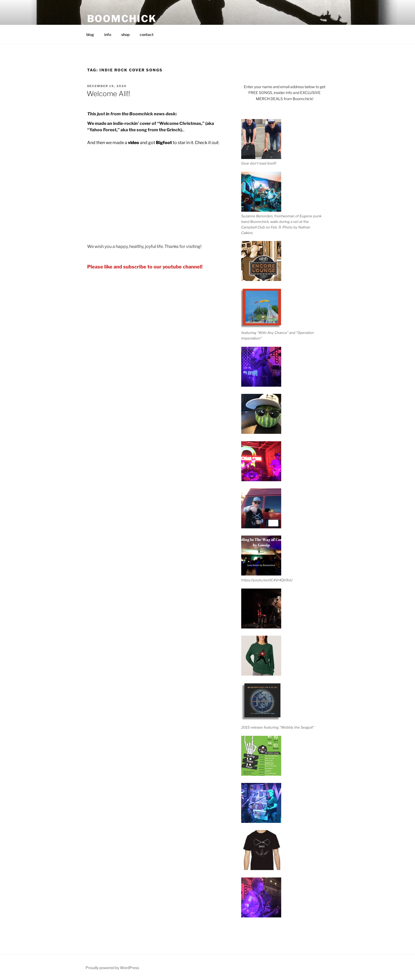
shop (125, 34)
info (108, 34)
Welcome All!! (108, 94)
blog (90, 34)
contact (147, 34)
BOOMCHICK (122, 19)
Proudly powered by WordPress (112, 968)
